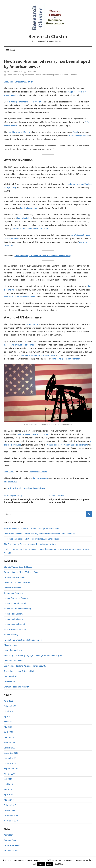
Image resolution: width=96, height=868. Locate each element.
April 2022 (9, 701)
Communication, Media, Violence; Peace (22, 572)
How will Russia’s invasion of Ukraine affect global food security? (33, 528)
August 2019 (10, 774)
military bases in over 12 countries (33, 434)
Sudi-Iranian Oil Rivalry (35, 488)
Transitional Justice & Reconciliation (20, 671)
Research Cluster (48, 36)
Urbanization (10, 682)
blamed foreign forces (79, 136)
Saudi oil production (29, 208)
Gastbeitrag (31, 72)
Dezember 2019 (11, 753)
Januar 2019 (10, 810)
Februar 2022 (10, 706)
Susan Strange (32, 324)
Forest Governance (12, 588)
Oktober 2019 (10, 763)
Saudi (75, 132)
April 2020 (9, 732)
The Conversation (40, 478)
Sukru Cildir (9, 82)
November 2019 (11, 758)
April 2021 (9, 717)
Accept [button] (41, 864)
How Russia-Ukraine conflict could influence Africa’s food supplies (33, 539)
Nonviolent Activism (13, 650)
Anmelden (8, 835)
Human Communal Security (16, 598)
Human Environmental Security (18, 609)
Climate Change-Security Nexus (18, 567)
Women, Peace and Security (16, 687)
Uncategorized (10, 676)
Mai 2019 (8, 789)
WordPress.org (11, 850)
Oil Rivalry (18, 488)
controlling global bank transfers (66, 359)
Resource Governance (68, 75)
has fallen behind (25, 218)
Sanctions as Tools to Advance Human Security (25, 666)
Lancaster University (24, 82)
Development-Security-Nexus (17, 583)
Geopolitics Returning (15, 75)
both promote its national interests (20, 297)
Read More (59, 864)
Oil (10, 488)
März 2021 (9, 722)
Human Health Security (14, 619)
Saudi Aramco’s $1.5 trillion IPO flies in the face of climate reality (43, 256)
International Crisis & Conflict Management (42, 75)
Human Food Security (14, 614)
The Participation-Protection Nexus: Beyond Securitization (30, 544)
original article (10, 482)
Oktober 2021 (10, 711)
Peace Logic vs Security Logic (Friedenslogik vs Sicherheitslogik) (33, 656)
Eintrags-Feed (10, 840)
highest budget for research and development (67, 445)
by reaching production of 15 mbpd (20, 345)
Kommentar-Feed (12, 845)
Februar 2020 (10, 743)
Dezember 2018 (11, 816)
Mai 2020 (8, 727)
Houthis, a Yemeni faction (19, 132)
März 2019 (9, 800)
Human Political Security (15, 629)
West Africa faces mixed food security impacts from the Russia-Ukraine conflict (39, 534)
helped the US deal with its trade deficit (38, 355)
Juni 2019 (8, 784)
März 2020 (9, 737)
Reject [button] (49, 864)
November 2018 (11, 821)
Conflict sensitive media (15, 577)
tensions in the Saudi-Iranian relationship (30, 228)
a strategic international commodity (25, 102)
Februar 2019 (10, 805)
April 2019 (9, 795)
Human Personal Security (15, 624)
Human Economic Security (16, 603)
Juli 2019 (8, 779)
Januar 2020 (10, 748)
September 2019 (12, 769)
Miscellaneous (10, 645)
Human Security (11, 635)
